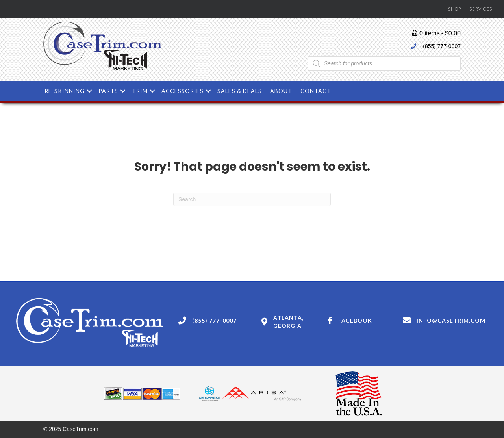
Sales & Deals (240, 91)
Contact (316, 91)
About (281, 91)
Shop (455, 9)
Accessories (183, 91)
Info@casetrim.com (451, 320)
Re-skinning (65, 91)
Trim (140, 91)
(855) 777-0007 (442, 46)
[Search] (252, 199)
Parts (108, 91)
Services (481, 9)
